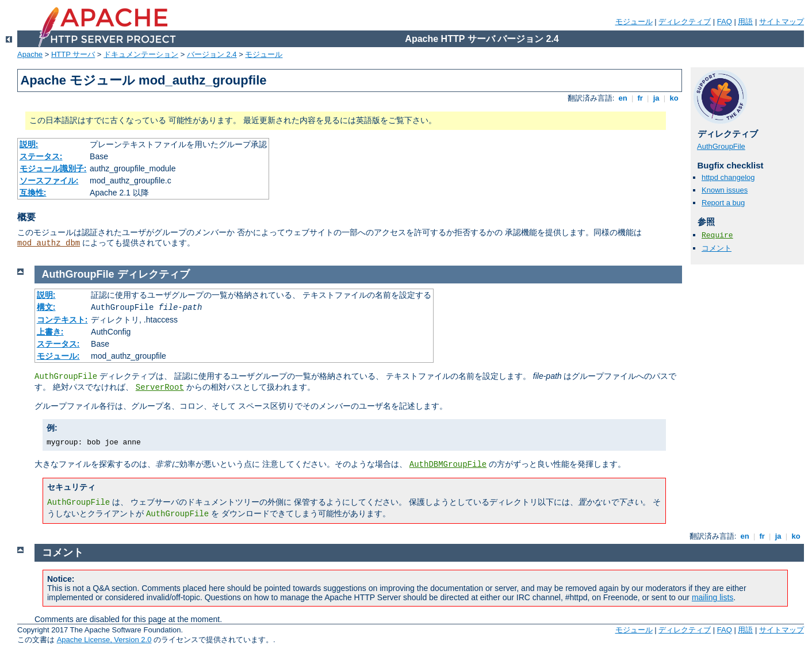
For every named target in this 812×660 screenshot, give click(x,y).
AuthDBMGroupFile (448, 465)
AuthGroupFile (721, 146)
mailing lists (713, 597)
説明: (29, 144)
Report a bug (723, 203)
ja (656, 98)
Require (717, 235)
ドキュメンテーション (141, 54)
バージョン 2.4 (212, 54)
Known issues (725, 190)
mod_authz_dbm (49, 243)
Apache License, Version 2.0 (104, 640)
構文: (46, 307)
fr (640, 98)
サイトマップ (782, 22)
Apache (30, 54)
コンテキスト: (62, 320)
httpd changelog (728, 177)
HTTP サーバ (73, 54)
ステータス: (41, 156)
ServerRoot (160, 387)
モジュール (634, 22)
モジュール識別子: (53, 168)
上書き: (50, 332)
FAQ (725, 22)
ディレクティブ (685, 22)
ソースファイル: (49, 181)
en (623, 98)
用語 (745, 22)
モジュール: (58, 356)
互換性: (33, 193)
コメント (717, 248)
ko (674, 98)
